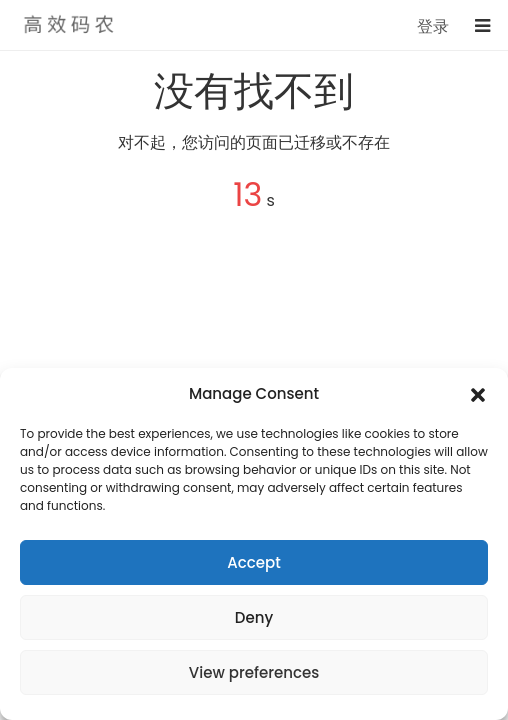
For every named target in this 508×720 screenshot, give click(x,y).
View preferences (254, 672)
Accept (253, 562)
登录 (433, 26)
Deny (254, 617)
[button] (478, 394)
